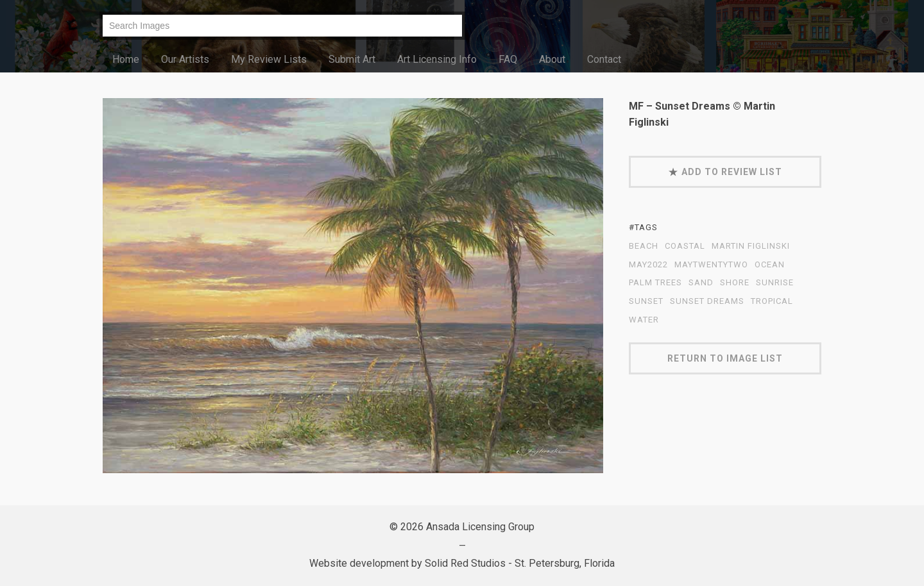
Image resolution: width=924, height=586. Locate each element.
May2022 (648, 265)
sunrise (775, 283)
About (552, 59)
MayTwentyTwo (711, 265)
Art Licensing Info (437, 59)
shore (735, 283)
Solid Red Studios (465, 563)
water (644, 320)
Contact (604, 59)
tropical (772, 301)
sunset (646, 301)
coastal (685, 246)
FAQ (508, 59)
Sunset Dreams (707, 301)
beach (644, 246)
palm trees (655, 283)
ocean (770, 265)
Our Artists (185, 59)
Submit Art (352, 59)
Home (126, 59)
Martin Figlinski (751, 246)
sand (701, 283)
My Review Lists (269, 59)
